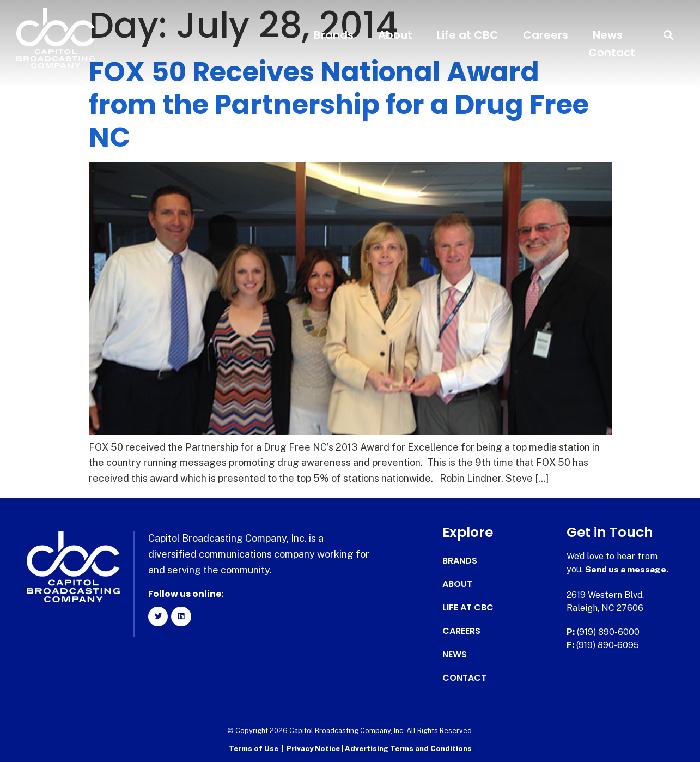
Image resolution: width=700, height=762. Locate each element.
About (395, 35)
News (608, 35)
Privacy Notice (314, 749)
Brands (334, 35)
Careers (546, 35)
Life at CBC (468, 35)
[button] (669, 35)
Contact (612, 52)
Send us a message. (627, 569)
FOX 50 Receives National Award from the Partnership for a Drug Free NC (339, 105)
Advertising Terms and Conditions (408, 749)
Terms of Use (254, 749)
